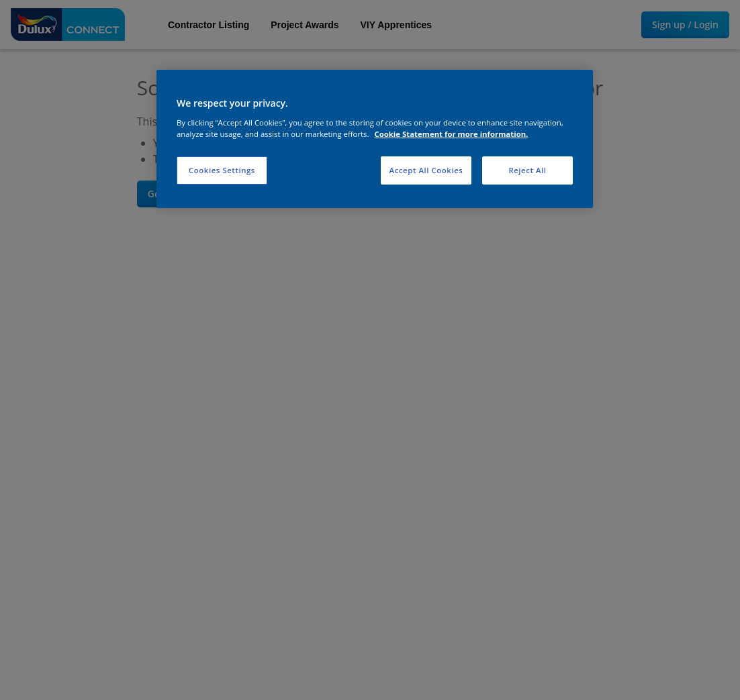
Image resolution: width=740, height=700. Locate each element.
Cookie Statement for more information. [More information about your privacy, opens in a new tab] (451, 134)
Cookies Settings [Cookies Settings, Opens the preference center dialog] (222, 170)
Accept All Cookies (426, 170)
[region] (375, 139)
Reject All (527, 170)
